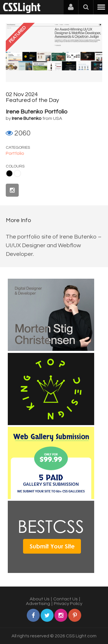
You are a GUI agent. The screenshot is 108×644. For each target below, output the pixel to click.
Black (9, 173)
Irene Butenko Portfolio (37, 112)
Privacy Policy (68, 604)
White (17, 173)
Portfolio (15, 153)
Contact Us (66, 599)
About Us (40, 599)
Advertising (38, 604)
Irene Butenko (27, 118)
